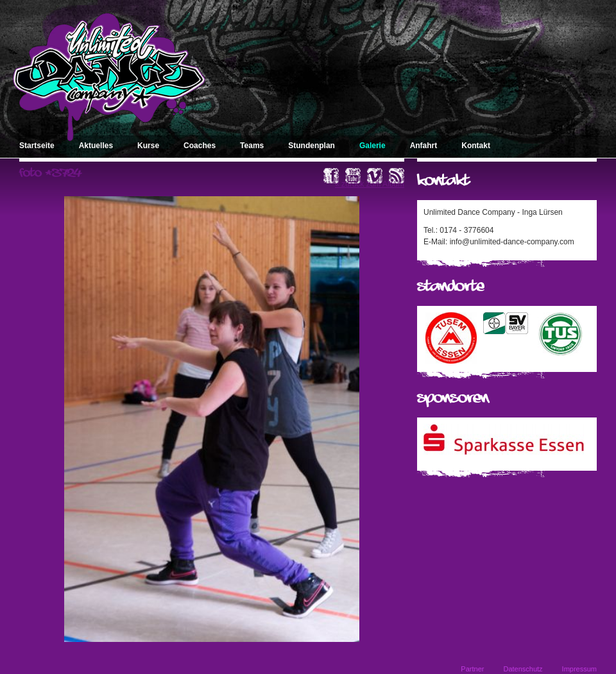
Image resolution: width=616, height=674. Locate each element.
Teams (252, 146)
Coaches (200, 146)
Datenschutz (523, 669)
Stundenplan (312, 146)
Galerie (372, 146)
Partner (472, 669)
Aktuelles (96, 146)
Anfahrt (424, 146)
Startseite (37, 146)
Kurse (148, 146)
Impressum (579, 669)
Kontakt (476, 146)
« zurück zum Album (370, 184)
